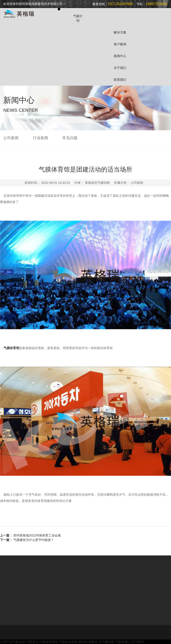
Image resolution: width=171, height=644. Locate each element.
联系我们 (120, 80)
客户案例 (120, 44)
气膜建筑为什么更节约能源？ (34, 540)
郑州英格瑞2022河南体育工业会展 (37, 535)
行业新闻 (41, 138)
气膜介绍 (78, 18)
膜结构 (83, 642)
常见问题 (70, 138)
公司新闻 (11, 138)
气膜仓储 (19, 642)
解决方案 (120, 32)
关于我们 (120, 68)
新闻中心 (120, 56)
